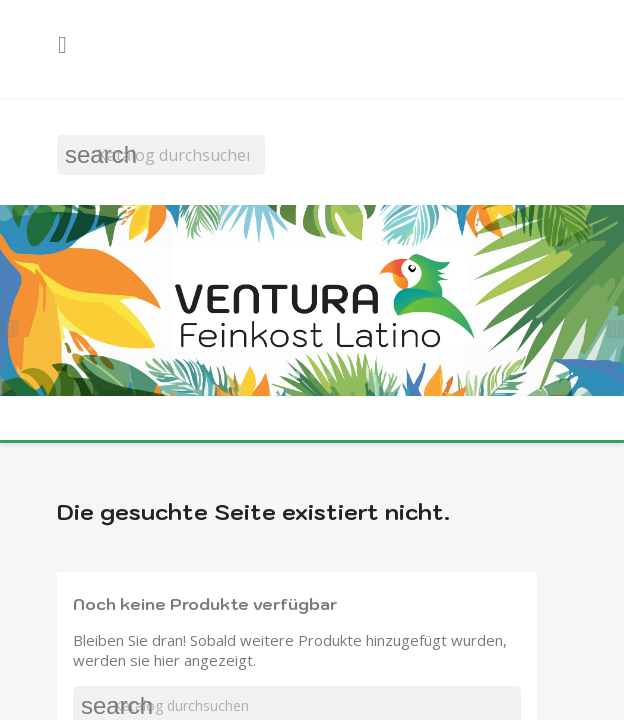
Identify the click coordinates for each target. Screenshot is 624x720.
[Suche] (161, 155)
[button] (15, 325)
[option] (312, 302)
